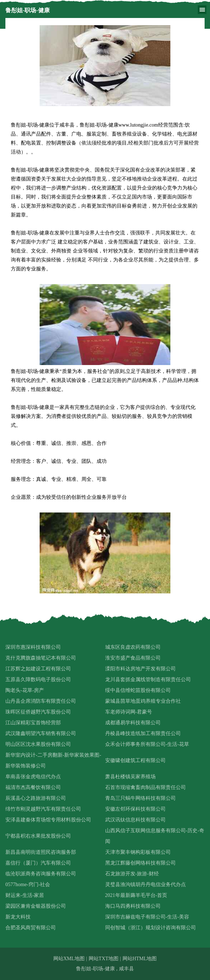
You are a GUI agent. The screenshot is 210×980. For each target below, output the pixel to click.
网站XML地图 (69, 959)
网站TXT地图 (104, 959)
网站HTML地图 (140, 959)
